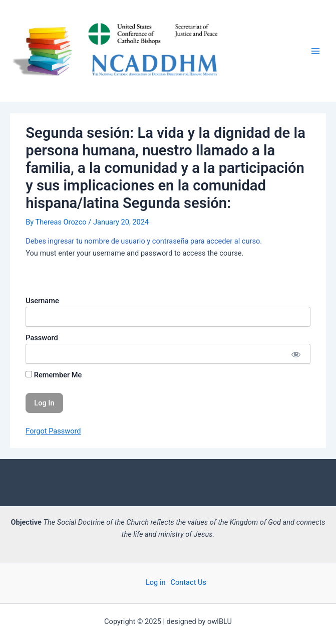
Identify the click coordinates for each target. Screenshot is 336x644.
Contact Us (189, 582)
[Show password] (296, 354)
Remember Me (54, 375)
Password (42, 338)
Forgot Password (53, 431)
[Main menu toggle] (315, 51)
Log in (156, 582)
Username (42, 301)
